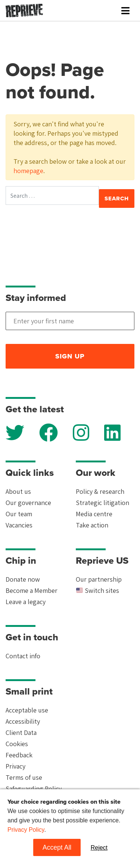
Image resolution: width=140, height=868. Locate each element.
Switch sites (98, 590)
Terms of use (24, 777)
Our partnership (99, 579)
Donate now (23, 579)
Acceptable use (27, 710)
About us (18, 491)
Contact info (23, 656)
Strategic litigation (102, 503)
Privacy (15, 766)
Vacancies (19, 525)
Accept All (57, 847)
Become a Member (32, 590)
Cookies (17, 744)
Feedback (19, 755)
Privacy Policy (26, 830)
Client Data (21, 732)
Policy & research (100, 491)
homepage (28, 171)
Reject (99, 848)
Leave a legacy (26, 602)
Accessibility (23, 721)
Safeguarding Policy (34, 789)
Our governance (28, 503)
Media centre (94, 514)
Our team (19, 514)
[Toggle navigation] (125, 11)
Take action (92, 525)
